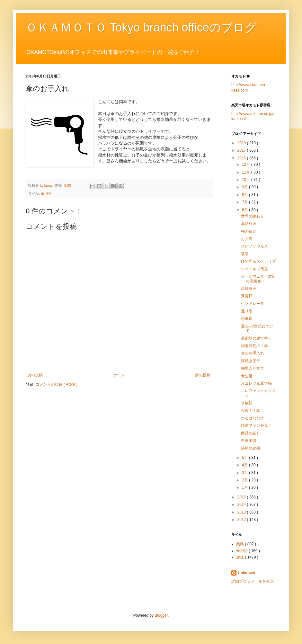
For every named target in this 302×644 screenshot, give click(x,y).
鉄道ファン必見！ (256, 425)
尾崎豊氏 (249, 289)
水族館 (247, 403)
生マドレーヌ (253, 304)
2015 (242, 497)
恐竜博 (247, 318)
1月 (245, 487)
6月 (245, 210)
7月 (245, 202)
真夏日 (247, 296)
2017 (242, 150)
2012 (242, 520)
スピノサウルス (254, 246)
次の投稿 (35, 375)
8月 (245, 195)
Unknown (246, 573)
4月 (245, 465)
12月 (247, 165)
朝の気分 (249, 231)
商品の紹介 (251, 433)
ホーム (119, 375)
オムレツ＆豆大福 (256, 383)
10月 (247, 180)
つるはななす (253, 418)
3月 (245, 473)
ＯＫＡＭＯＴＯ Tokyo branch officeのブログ (141, 27)
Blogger (161, 615)
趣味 (240, 557)
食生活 (247, 376)
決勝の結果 (251, 448)
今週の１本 (251, 411)
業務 (240, 544)
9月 (245, 187)
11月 (247, 172)
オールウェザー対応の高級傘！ (258, 279)
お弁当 (247, 239)
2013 (242, 512)
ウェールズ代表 (254, 269)
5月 (245, 458)
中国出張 (249, 441)
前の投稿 (203, 375)
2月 (245, 480)
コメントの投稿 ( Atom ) (57, 384)
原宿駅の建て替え (256, 338)
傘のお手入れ (253, 353)
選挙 (245, 254)
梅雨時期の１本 (254, 346)
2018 (242, 143)
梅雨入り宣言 (253, 368)
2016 (242, 158)
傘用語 (46, 193)
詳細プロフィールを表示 (253, 581)
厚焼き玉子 (251, 361)
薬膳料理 (249, 224)
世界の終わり (253, 216)
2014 (242, 505)
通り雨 (247, 311)
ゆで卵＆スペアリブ (258, 261)
